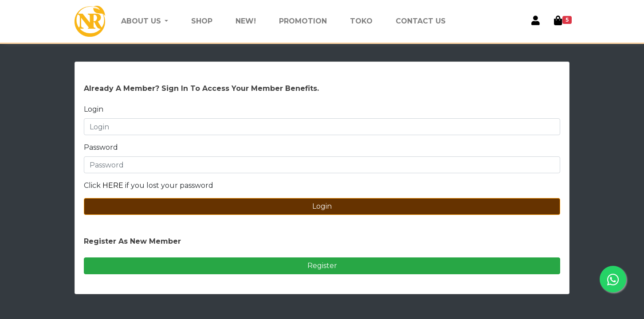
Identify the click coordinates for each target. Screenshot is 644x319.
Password (101, 147)
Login (94, 109)
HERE (114, 185)
